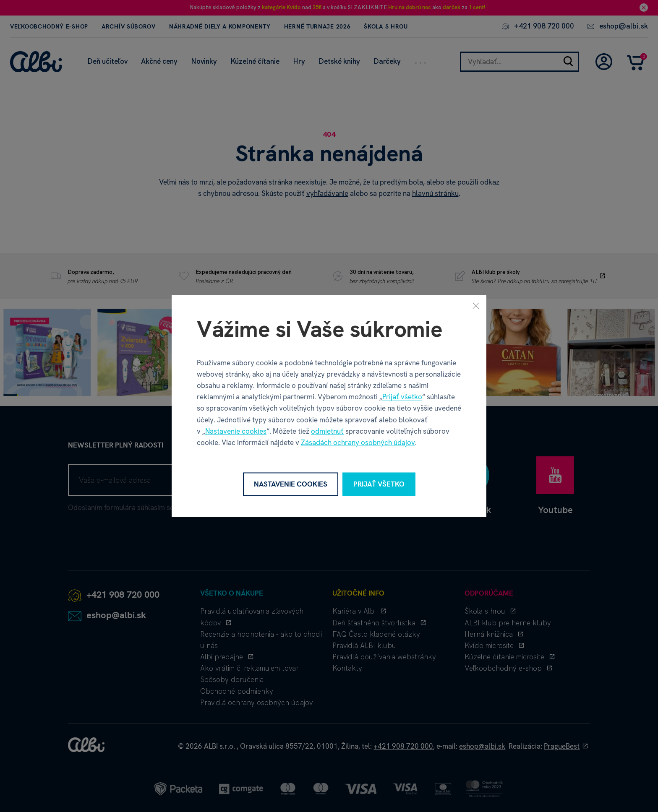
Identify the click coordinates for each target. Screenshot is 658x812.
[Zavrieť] (476, 305)
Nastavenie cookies (236, 431)
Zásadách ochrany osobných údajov (358, 442)
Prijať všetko (402, 397)
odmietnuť (327, 431)
